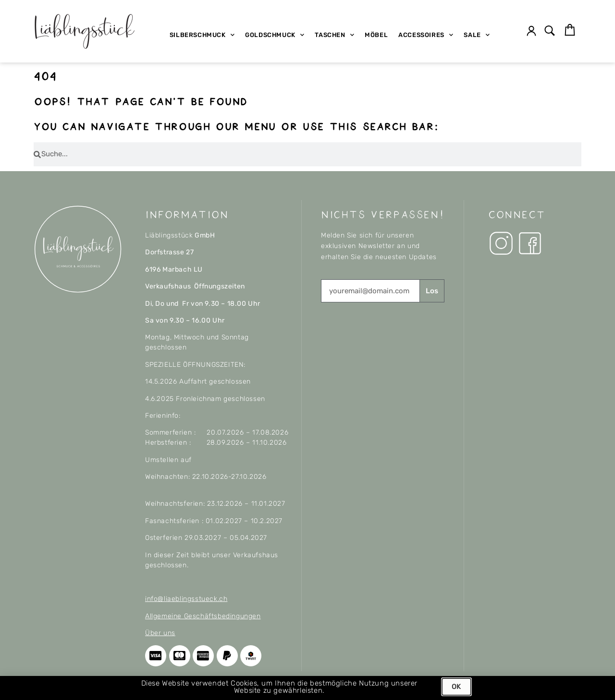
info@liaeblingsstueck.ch (186, 599)
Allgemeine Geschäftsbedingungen (203, 616)
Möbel (376, 35)
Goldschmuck (275, 35)
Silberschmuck (202, 35)
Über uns (160, 633)
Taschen (334, 35)
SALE (477, 35)
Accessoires (426, 35)
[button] (550, 31)
